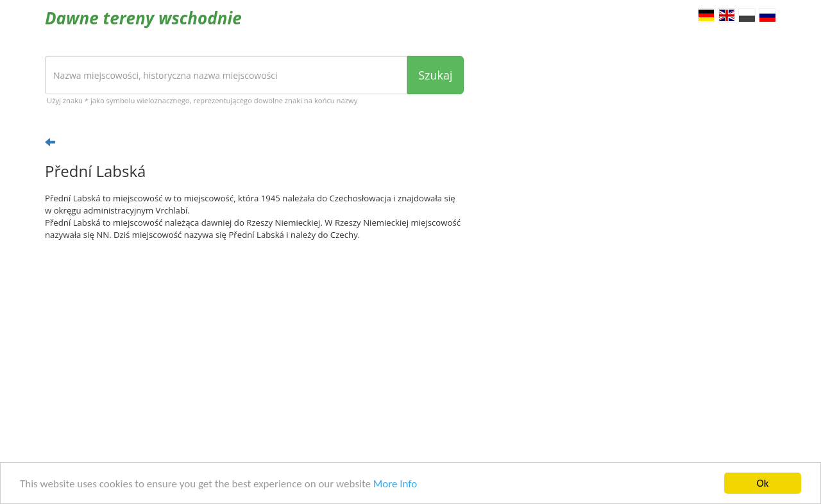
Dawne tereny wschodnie (143, 18)
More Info (395, 486)
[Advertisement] (254, 350)
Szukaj (435, 75)
